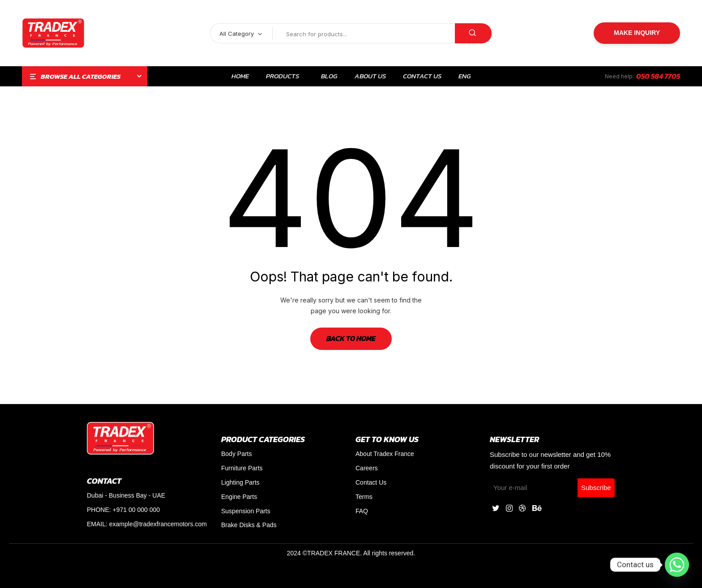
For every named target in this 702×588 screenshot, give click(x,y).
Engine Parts (239, 497)
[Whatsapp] (677, 565)
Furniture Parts (242, 468)
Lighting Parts (240, 482)
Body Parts (236, 454)
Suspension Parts (246, 511)
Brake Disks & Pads (249, 525)
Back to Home (351, 338)
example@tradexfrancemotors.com (158, 524)
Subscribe (596, 488)
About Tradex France (385, 454)
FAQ (362, 511)
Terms (364, 497)
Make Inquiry (637, 33)
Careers (367, 468)
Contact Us (371, 482)
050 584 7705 (658, 76)
